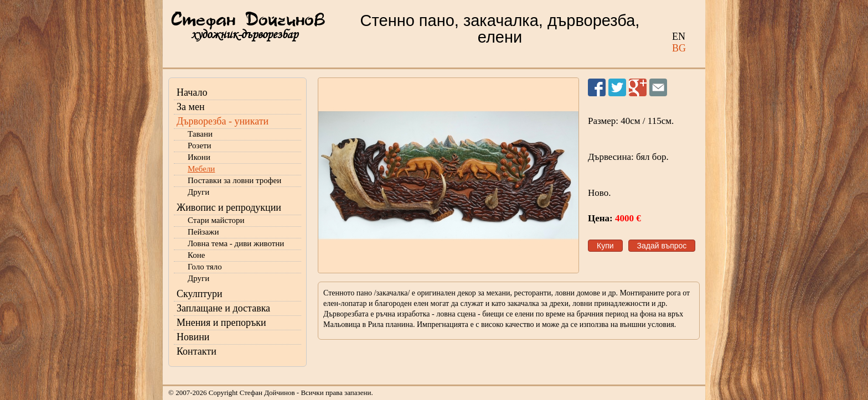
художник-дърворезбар (244, 35)
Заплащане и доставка (223, 308)
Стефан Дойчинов (248, 20)
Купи (605, 246)
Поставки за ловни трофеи (234, 180)
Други (198, 192)
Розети (200, 146)
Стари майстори (216, 220)
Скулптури (200, 294)
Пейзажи (203, 232)
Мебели (201, 169)
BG (679, 48)
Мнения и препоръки (221, 323)
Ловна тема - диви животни (236, 243)
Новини (193, 337)
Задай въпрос (662, 246)
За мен (191, 107)
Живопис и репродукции (229, 207)
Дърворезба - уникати (223, 121)
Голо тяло (205, 267)
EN (679, 37)
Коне (196, 255)
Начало (192, 92)
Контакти (197, 351)
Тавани (200, 134)
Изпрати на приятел (658, 87)
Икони (199, 157)
